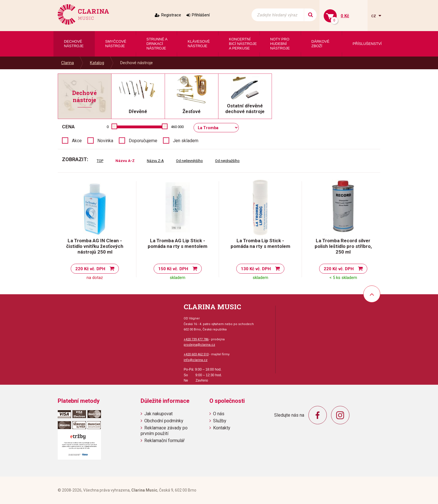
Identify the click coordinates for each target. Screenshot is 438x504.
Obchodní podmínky (164, 421)
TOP (100, 161)
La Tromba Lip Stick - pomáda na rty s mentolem (260, 243)
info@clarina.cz (196, 360)
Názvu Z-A (155, 161)
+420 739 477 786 (196, 339)
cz (374, 16)
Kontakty (222, 428)
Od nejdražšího (227, 161)
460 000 (177, 127)
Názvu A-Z (125, 161)
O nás (219, 414)
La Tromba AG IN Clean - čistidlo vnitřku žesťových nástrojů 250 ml (95, 246)
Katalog (97, 63)
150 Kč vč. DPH (173, 269)
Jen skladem (186, 141)
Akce (77, 141)
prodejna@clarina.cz (199, 345)
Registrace (171, 15)
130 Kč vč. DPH (256, 269)
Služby (220, 421)
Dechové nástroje (137, 63)
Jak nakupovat (158, 414)
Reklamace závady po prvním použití (164, 431)
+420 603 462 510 (196, 354)
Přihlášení (201, 15)
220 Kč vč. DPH (90, 269)
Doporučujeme (143, 141)
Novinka (105, 141)
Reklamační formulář (164, 441)
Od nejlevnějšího (189, 161)
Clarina (67, 63)
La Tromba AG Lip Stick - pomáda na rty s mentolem (178, 243)
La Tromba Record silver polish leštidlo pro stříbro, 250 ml (343, 246)
